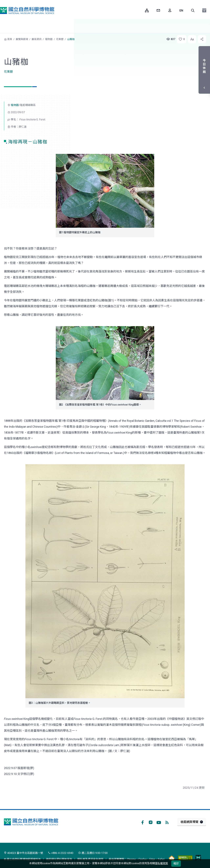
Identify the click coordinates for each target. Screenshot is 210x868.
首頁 (10, 39)
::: (140, 10)
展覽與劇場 (22, 39)
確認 (176, 863)
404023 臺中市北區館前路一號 (23, 853)
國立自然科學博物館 (27, 10)
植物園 (49, 39)
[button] (193, 10)
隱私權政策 (161, 863)
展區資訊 (37, 39)
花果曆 (60, 39)
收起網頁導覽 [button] (189, 822)
